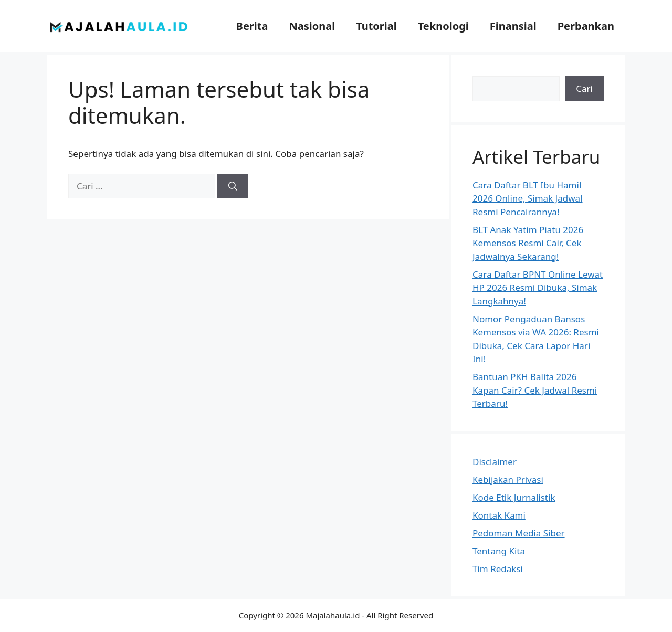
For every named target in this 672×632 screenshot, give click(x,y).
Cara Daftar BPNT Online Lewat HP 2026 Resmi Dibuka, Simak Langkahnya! (538, 288)
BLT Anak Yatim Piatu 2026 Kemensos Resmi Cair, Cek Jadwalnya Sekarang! (528, 243)
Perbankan (586, 26)
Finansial (513, 26)
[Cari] (233, 186)
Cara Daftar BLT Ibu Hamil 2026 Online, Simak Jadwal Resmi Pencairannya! (528, 198)
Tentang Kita (499, 551)
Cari (584, 88)
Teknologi (443, 26)
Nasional (312, 26)
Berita (252, 26)
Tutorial (376, 26)
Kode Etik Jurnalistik (514, 497)
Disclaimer (495, 462)
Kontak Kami (499, 515)
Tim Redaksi (498, 569)
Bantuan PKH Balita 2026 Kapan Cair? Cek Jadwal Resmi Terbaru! (535, 390)
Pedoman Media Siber (519, 533)
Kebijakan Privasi (508, 480)
